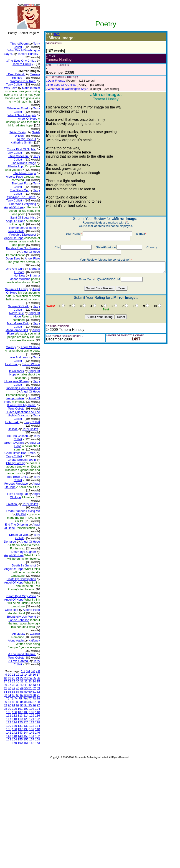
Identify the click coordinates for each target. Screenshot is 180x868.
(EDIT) (52, 34)
